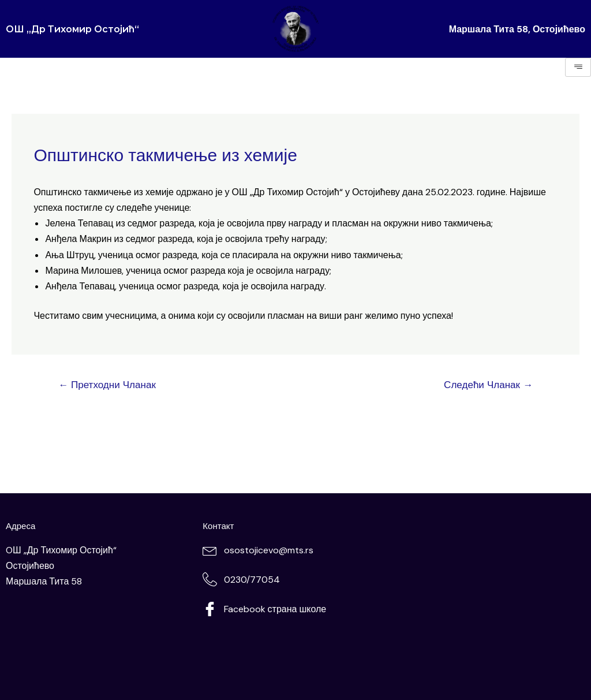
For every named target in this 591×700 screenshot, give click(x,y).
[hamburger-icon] (578, 67)
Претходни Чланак (107, 385)
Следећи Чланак (488, 385)
